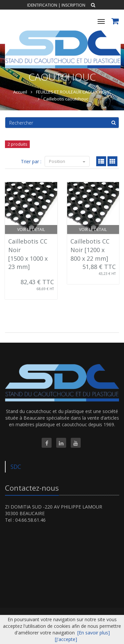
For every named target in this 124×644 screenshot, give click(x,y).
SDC (16, 467)
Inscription (73, 5)
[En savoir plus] (94, 633)
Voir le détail (31, 229)
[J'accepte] (66, 639)
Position (67, 161)
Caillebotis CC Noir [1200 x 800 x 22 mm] (90, 250)
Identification (42, 5)
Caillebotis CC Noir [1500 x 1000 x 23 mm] (28, 254)
